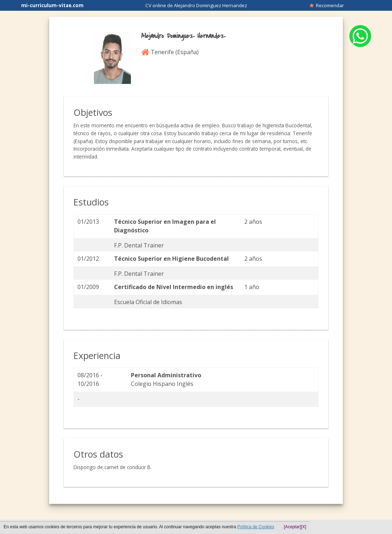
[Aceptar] (292, 527)
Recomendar (327, 5)
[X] (304, 527)
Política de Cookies (256, 527)
